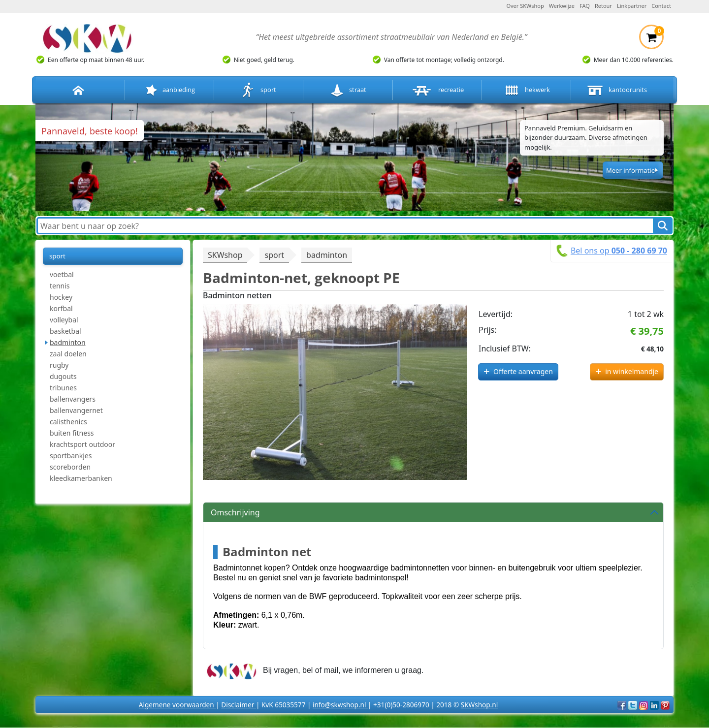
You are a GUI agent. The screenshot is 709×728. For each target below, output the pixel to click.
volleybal (64, 320)
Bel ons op (619, 251)
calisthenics (68, 422)
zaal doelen (68, 354)
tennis (60, 286)
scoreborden (70, 467)
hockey (61, 297)
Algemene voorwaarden (177, 705)
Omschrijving (235, 512)
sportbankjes (71, 456)
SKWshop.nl (479, 705)
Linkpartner (632, 6)
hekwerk (526, 90)
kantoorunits (616, 90)
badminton (68, 342)
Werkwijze (562, 6)
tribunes (63, 388)
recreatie (437, 90)
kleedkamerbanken (81, 478)
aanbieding (169, 90)
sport (259, 90)
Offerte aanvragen (523, 371)
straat (348, 90)
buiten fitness (72, 433)
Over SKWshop (525, 6)
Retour (603, 6)
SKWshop (225, 255)
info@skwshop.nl (340, 705)
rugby (59, 365)
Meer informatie (630, 170)
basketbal (65, 331)
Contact (661, 6)
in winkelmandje (632, 371)
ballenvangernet (76, 410)
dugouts (63, 376)
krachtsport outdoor (82, 444)
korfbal (61, 308)
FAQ (585, 6)
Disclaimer (239, 705)
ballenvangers (73, 399)
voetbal (62, 274)
